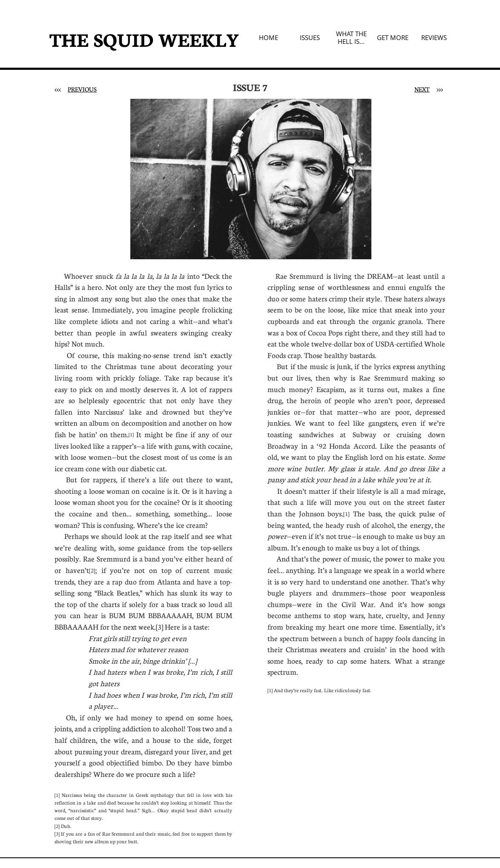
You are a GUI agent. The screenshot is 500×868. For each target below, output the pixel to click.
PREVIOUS (82, 89)
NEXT (422, 89)
